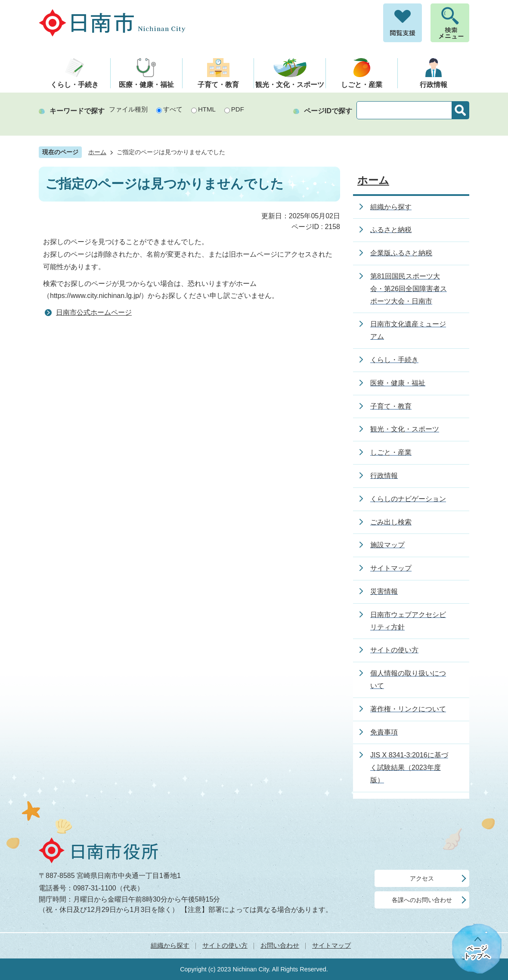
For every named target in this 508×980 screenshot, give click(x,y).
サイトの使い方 (225, 945)
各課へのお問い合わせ (422, 900)
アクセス (422, 878)
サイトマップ (331, 945)
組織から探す (170, 945)
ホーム (97, 152)
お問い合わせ (280, 945)
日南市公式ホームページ (94, 312)
